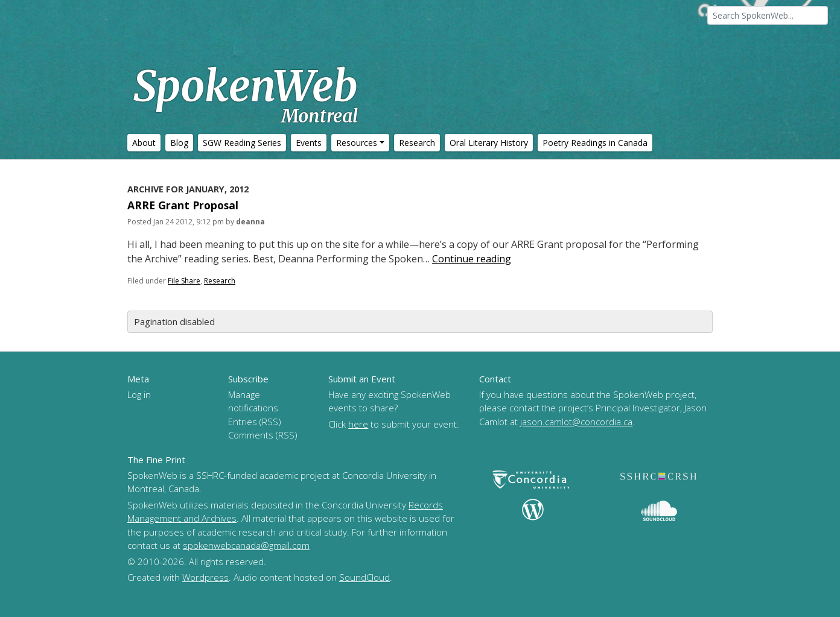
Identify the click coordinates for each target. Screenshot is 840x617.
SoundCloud (364, 577)
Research (220, 281)
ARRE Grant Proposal (183, 205)
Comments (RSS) (263, 435)
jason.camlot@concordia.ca (576, 422)
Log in (139, 394)
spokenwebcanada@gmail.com (246, 545)
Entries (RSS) (255, 422)
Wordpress (205, 577)
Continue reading (472, 259)
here (358, 424)
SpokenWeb (246, 93)
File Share (184, 281)
